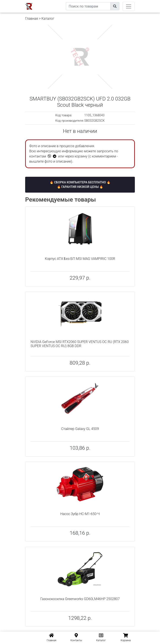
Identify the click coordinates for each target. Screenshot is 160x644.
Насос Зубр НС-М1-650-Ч (80, 514)
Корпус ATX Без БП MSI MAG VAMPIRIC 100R (80, 259)
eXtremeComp (56, 2)
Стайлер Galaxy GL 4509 (80, 429)
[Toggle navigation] (129, 6)
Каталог (48, 19)
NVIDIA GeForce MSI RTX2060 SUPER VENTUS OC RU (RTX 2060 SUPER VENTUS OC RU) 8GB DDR (80, 344)
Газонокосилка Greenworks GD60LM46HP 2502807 (80, 599)
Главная (32, 19)
